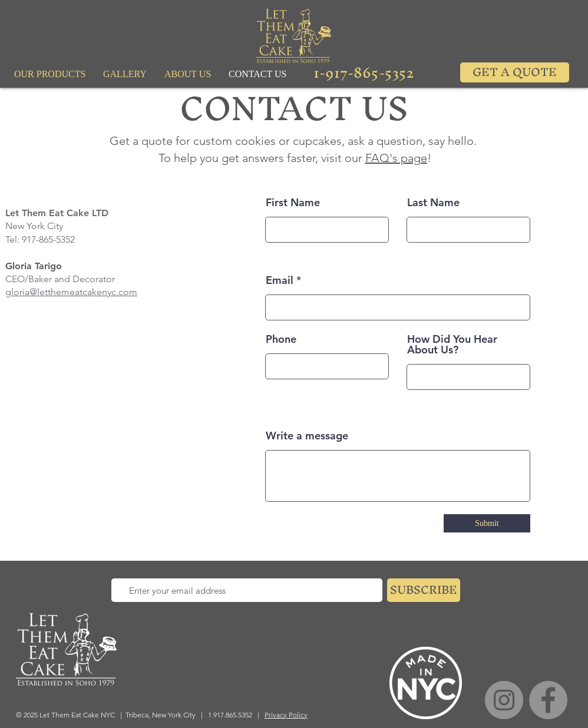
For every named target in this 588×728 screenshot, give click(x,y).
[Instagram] (504, 700)
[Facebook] (548, 700)
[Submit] (487, 523)
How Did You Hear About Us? (452, 345)
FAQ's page (396, 158)
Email (280, 280)
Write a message (307, 436)
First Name (293, 203)
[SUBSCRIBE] (424, 590)
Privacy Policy (286, 715)
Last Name (433, 203)
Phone (281, 339)
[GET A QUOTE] (515, 72)
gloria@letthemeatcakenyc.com (71, 292)
